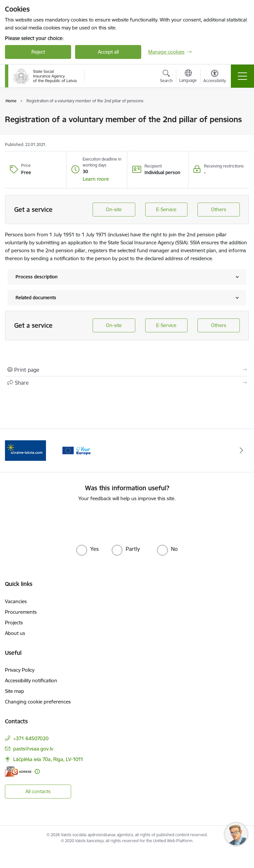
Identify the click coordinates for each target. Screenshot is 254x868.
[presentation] (127, 522)
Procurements (21, 612)
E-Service (166, 209)
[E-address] (18, 772)
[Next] (241, 451)
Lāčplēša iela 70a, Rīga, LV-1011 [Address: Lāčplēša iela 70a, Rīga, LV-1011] (48, 759)
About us (15, 633)
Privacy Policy (20, 670)
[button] (96, 179)
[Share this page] (127, 383)
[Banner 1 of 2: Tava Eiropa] (25, 450)
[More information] (37, 772)
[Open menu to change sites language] (188, 77)
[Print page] (127, 370)
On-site (114, 209)
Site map (15, 691)
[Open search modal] (166, 77)
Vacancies (16, 601)
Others (219, 209)
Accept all (108, 52)
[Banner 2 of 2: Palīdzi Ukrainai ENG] (76, 450)
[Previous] (13, 451)
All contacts (38, 791)
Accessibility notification (31, 680)
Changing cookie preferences (38, 702)
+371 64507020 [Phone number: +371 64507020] (31, 738)
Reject (38, 52)
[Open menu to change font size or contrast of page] (215, 77)
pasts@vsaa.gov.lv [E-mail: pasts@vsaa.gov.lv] (33, 749)
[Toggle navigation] (242, 76)
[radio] (87, 549)
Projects (14, 623)
